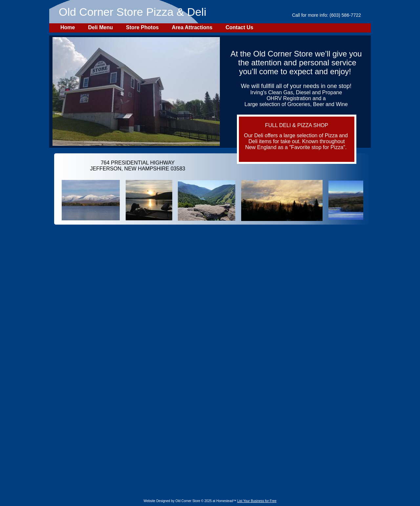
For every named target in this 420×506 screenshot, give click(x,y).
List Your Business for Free (257, 501)
